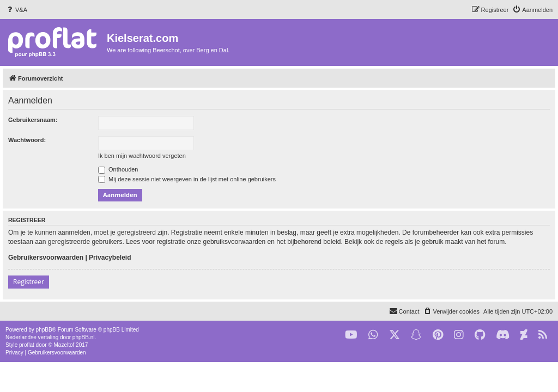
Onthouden (118, 169)
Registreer (29, 282)
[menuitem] (16, 10)
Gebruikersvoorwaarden (46, 258)
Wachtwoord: (27, 140)
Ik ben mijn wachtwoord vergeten (142, 156)
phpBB (44, 330)
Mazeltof (64, 345)
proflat (27, 345)
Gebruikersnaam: (33, 120)
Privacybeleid (110, 258)
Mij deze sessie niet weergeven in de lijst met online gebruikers (187, 179)
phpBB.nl (84, 337)
